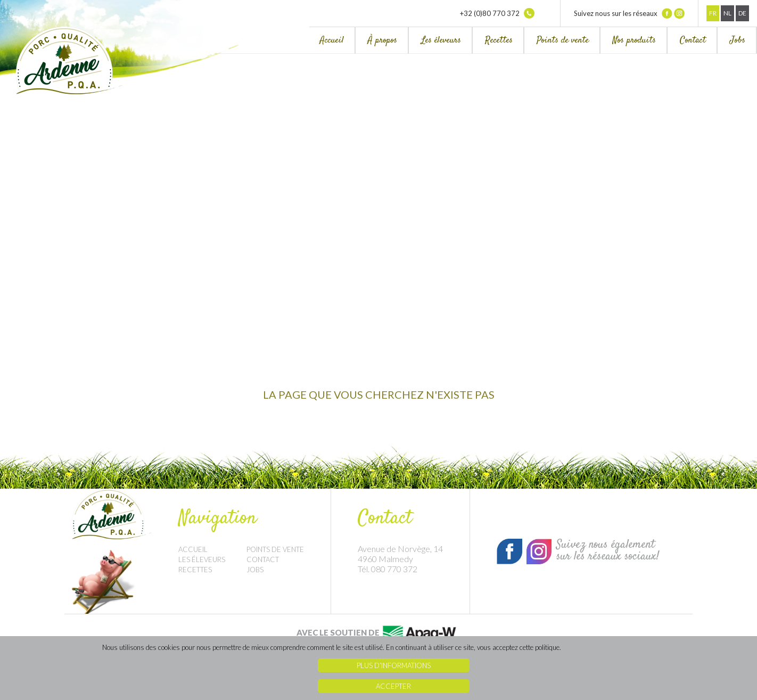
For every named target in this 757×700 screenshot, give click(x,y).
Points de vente (563, 40)
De (742, 13)
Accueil (332, 40)
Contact (693, 40)
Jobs (738, 40)
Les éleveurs (441, 40)
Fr (713, 13)
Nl (727, 13)
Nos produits (634, 40)
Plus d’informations (394, 665)
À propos (382, 40)
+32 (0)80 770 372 (497, 13)
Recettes (499, 40)
